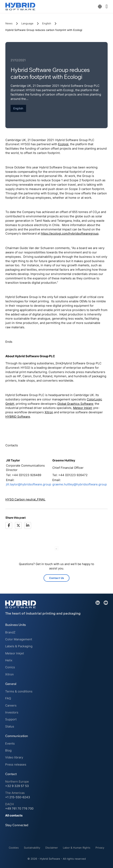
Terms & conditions (19, 691)
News (9, 23)
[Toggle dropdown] (100, 7)
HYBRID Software (18, 417)
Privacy (100, 848)
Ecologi (63, 144)
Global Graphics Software (75, 404)
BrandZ (10, 632)
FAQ (8, 698)
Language (27, 23)
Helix (9, 660)
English (47, 23)
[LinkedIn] (28, 525)
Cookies (14, 848)
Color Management (19, 639)
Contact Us (57, 578)
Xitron (49, 412)
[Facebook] (9, 525)
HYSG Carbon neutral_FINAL (25, 499)
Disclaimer (52, 848)
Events (10, 744)
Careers (11, 706)
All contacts (14, 815)
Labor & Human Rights (77, 848)
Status (10, 727)
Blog (8, 751)
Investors (12, 712)
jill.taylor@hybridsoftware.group (29, 484)
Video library (14, 757)
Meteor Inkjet (82, 408)
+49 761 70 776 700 (19, 809)
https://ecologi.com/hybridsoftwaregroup (70, 234)
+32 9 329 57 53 (17, 786)
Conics (10, 667)
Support (11, 719)
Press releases (16, 765)
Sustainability (32, 848)
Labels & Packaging (19, 646)
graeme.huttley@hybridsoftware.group (80, 484)
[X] (18, 525)
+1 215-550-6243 (18, 797)
